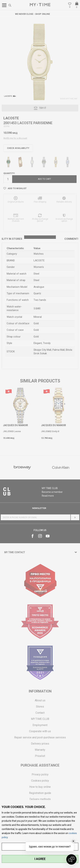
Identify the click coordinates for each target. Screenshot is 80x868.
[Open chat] (71, 859)
